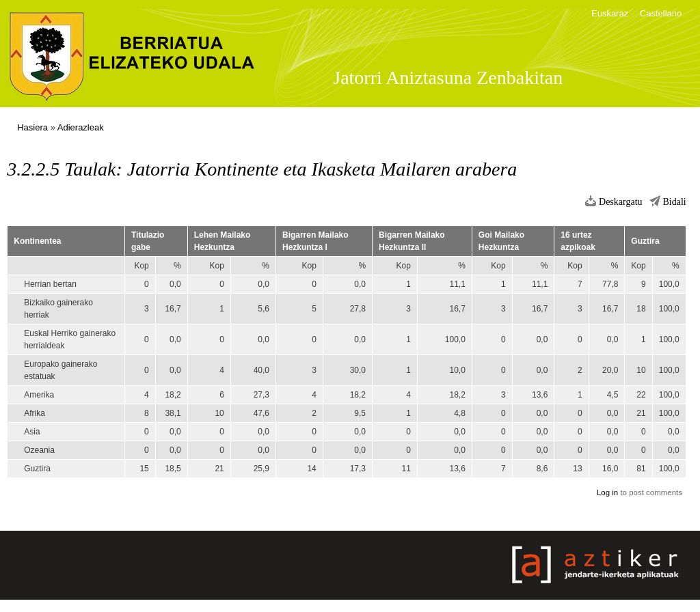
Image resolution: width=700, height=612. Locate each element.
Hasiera (32, 127)
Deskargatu (621, 202)
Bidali (675, 202)
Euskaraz (610, 13)
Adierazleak (81, 127)
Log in (607, 492)
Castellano (661, 13)
